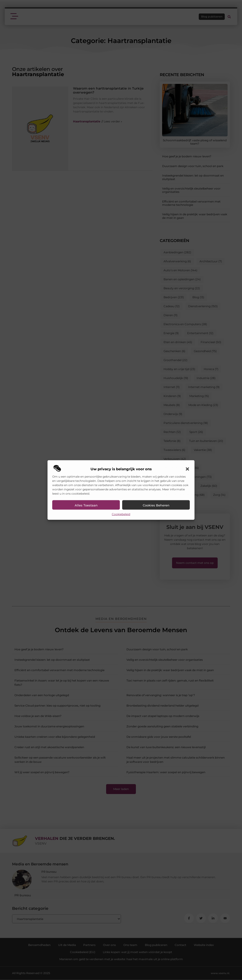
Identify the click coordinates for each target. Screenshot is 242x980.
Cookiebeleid (121, 514)
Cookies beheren (156, 505)
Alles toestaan (86, 505)
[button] (187, 469)
